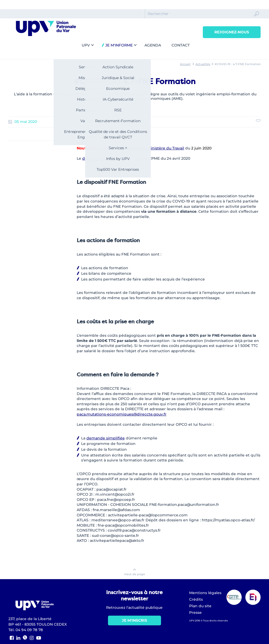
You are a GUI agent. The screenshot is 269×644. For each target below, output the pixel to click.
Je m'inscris (134, 620)
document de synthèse (104, 158)
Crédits (196, 599)
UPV (86, 45)
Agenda (153, 45)
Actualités (203, 64)
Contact (181, 45)
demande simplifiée (106, 438)
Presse (195, 612)
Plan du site (200, 606)
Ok (257, 19)
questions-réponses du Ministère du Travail (143, 148)
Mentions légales (205, 593)
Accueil (185, 64)
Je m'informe (118, 45)
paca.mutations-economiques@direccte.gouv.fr (122, 414)
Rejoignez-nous (232, 32)
